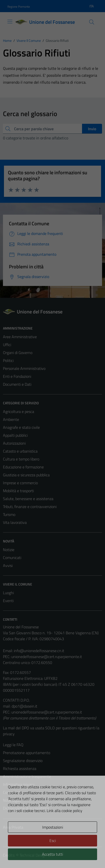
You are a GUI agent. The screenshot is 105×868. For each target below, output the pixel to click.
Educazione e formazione (23, 467)
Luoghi (8, 593)
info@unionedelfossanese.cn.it (39, 651)
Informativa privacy (19, 784)
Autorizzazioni (14, 443)
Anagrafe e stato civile (21, 427)
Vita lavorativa (15, 522)
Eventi (8, 601)
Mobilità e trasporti (18, 491)
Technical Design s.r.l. (37, 855)
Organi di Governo (18, 353)
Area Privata (13, 827)
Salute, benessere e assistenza (28, 499)
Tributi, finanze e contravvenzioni (30, 507)
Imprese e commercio (20, 483)
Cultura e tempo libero (21, 459)
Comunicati (12, 558)
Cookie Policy (14, 792)
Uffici (7, 345)
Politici (8, 360)
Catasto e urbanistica (20, 451)
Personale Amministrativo (24, 368)
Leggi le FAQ (13, 745)
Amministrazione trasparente (27, 776)
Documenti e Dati (17, 384)
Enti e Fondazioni (17, 376)
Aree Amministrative (20, 337)
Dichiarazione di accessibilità (26, 808)
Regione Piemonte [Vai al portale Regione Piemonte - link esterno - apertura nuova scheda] (19, 7)
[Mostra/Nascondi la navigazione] (10, 22)
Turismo (9, 514)
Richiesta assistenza (20, 768)
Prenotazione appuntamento (27, 753)
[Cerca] (92, 22)
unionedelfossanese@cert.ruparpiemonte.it (47, 657)
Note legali (12, 800)
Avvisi (8, 565)
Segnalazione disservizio (23, 761)
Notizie (9, 550)
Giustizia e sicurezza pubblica (26, 475)
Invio (92, 129)
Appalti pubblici (15, 435)
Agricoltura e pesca (19, 411)
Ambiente (11, 419)
